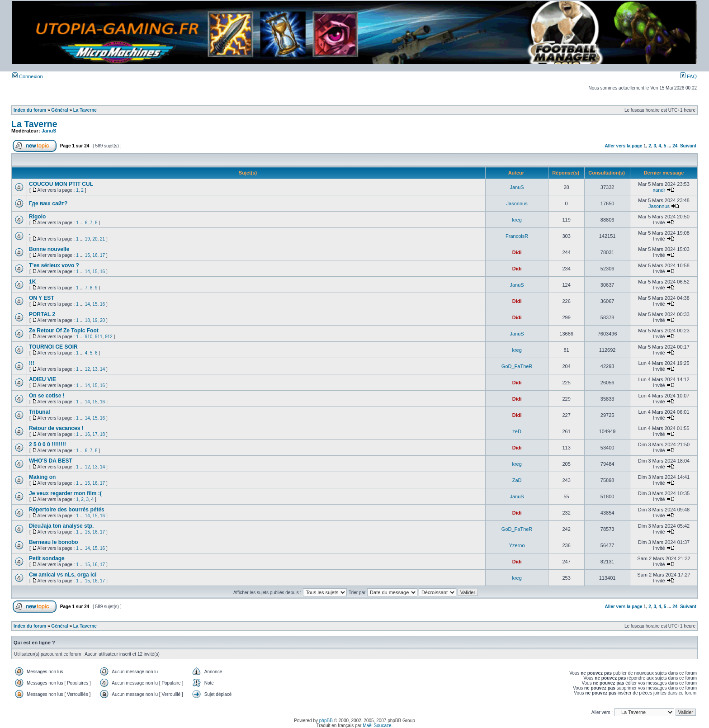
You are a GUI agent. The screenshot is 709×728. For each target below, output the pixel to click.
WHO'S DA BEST (51, 461)
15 (87, 255)
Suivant (688, 146)
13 (95, 369)
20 (95, 239)
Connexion (28, 76)
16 (95, 255)
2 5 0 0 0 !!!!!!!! (47, 444)
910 (89, 337)
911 (99, 337)
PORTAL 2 (42, 314)
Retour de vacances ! (56, 428)
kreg (517, 220)
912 (109, 337)
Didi (517, 252)
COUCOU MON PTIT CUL (61, 184)
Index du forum (30, 110)
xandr (659, 190)
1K (32, 282)
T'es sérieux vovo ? (54, 265)
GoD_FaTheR (517, 366)
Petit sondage (47, 558)
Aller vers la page (624, 146)
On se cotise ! (47, 396)
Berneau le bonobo (54, 542)
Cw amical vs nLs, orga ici (63, 575)
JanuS (49, 131)
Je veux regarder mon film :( (65, 493)
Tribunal (40, 412)
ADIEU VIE (43, 379)
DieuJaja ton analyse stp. (61, 526)
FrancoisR (517, 236)
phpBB (326, 721)
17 (102, 255)
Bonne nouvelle (49, 249)
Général (59, 110)
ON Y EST (42, 298)
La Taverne (85, 110)
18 (87, 320)
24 (675, 146)
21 (102, 239)
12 (87, 369)
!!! (32, 363)
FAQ (688, 76)
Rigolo (37, 217)
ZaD (517, 480)
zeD (517, 431)
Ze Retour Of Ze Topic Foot (64, 331)
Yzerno (517, 545)
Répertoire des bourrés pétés (67, 510)
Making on (42, 477)
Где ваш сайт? (48, 203)
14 (87, 272)
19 (87, 239)
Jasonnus (517, 203)
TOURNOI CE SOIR (53, 347)
